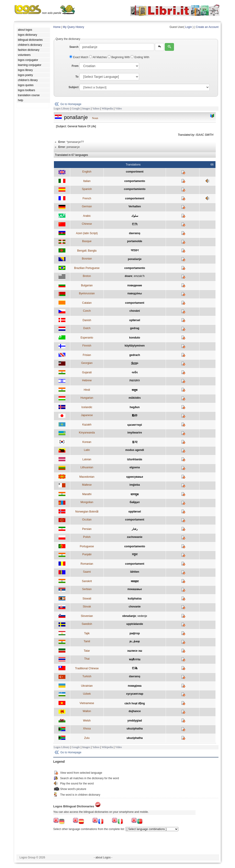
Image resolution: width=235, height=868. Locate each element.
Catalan (87, 303)
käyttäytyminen (135, 346)
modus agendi (135, 450)
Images (86, 108)
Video (119, 108)
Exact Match (79, 57)
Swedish (87, 624)
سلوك (135, 216)
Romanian (87, 564)
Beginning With (119, 57)
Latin (87, 450)
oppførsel (135, 512)
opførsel (135, 320)
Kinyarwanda (87, 433)
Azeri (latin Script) (87, 233)
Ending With (140, 57)
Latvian (87, 459)
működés (135, 398)
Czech (87, 311)
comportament (135, 303)
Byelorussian (87, 293)
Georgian (87, 363)
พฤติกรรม (135, 659)
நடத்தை (135, 641)
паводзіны (135, 293)
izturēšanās (135, 459)
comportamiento (135, 189)
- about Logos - (103, 857)
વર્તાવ (135, 372)
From (75, 66)
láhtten (135, 572)
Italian (87, 181)
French (87, 198)
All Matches (98, 57)
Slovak (87, 607)
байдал (135, 502)
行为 (135, 224)
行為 (135, 668)
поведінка (135, 686)
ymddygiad (135, 721)
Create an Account (207, 27)
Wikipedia (107, 108)
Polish (87, 537)
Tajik (87, 633)
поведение (135, 285)
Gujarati (87, 372)
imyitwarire (135, 433)
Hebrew (87, 380)
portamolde (135, 241)
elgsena (135, 467)
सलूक (135, 390)
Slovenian (87, 616)
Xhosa (87, 729)
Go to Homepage (71, 104)
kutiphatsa (135, 599)
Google (76, 108)
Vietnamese (87, 703)
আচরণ (135, 250)
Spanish (87, 189)
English (87, 172)
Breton (87, 276)
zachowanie (135, 537)
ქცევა (135, 363)
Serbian (87, 589)
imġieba (135, 485)
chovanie (135, 607)
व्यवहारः (135, 581)
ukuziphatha (135, 729)
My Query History (74, 27)
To (77, 77)
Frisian (87, 355)
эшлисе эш (135, 651)
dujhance (135, 711)
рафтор (135, 633)
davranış (135, 233)
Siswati (87, 599)
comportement (135, 198)
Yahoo (96, 108)
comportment (135, 172)
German (87, 206)
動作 (135, 415)
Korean (87, 442)
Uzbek (87, 694)
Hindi (87, 390)
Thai (87, 659)
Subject (74, 87)
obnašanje (129, 616)
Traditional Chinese (87, 668)
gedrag (135, 328)
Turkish (87, 676)
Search (74, 47)
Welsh (87, 721)
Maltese (87, 485)
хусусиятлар (135, 694)
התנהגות (135, 380)
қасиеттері (135, 425)
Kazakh (87, 425)
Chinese (87, 224)
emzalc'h (139, 276)
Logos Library (62, 108)
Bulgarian (87, 285)
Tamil (87, 641)
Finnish (87, 346)
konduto (135, 338)
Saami (87, 572)
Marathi (87, 494)
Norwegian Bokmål (87, 512)
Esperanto (87, 338)
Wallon (87, 711)
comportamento (135, 181)
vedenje (142, 616)
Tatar (87, 651)
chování (135, 311)
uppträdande (135, 624)
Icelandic (87, 407)
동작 (135, 442)
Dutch (87, 328)
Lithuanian (87, 467)
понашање (135, 589)
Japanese (87, 415)
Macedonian (87, 477)
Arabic (87, 216)
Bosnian (87, 259)
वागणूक (135, 494)
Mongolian (87, 502)
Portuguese (87, 546)
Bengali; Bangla (87, 251)
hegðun (135, 407)
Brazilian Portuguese (87, 268)
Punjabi (87, 554)
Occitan (87, 520)
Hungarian (87, 398)
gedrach (135, 355)
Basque (87, 241)
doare (129, 276)
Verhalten (135, 206)
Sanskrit (87, 581)
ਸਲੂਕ (135, 554)
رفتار (135, 529)
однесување (135, 477)
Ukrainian (87, 686)
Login (189, 27)
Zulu (87, 738)
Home (57, 27)
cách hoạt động (135, 703)
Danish (87, 320)
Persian (87, 529)
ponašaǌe (135, 259)
